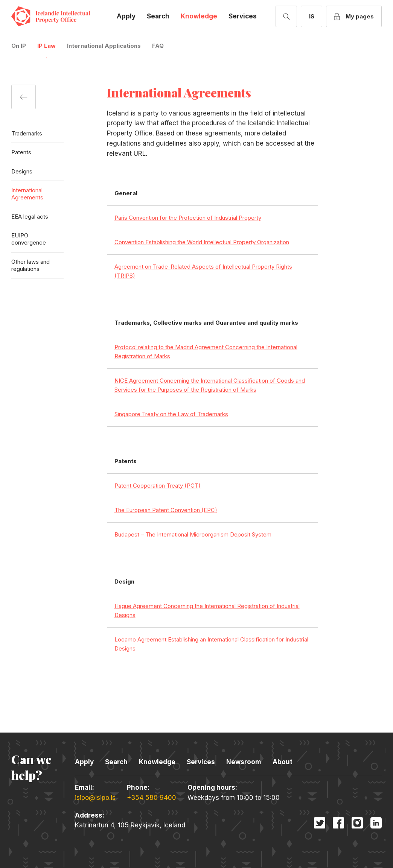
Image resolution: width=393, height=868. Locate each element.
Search (158, 16)
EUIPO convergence (29, 239)
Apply (126, 16)
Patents (21, 152)
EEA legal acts (30, 217)
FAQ (158, 46)
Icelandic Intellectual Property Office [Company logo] (56, 16)
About (283, 762)
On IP (19, 46)
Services (243, 16)
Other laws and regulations (30, 265)
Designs (22, 171)
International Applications (104, 46)
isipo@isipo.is (95, 798)
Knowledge (199, 16)
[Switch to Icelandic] (312, 16)
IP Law (46, 46)
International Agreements (27, 194)
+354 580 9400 (152, 798)
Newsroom (244, 762)
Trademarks (27, 133)
